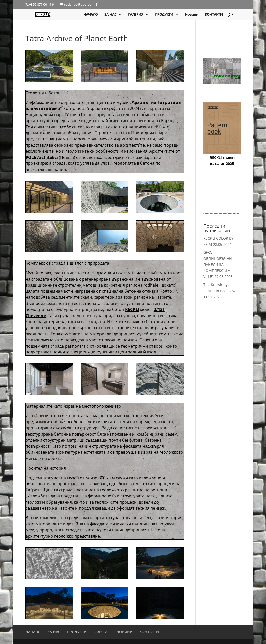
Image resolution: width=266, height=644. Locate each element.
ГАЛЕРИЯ (136, 15)
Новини (192, 15)
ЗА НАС (110, 15)
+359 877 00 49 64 (43, 4)
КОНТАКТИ (214, 15)
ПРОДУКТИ (164, 15)
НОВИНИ (125, 632)
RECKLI (132, 309)
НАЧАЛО (91, 15)
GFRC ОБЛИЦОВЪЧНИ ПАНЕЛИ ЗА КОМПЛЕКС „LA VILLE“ (218, 264)
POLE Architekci (42, 157)
